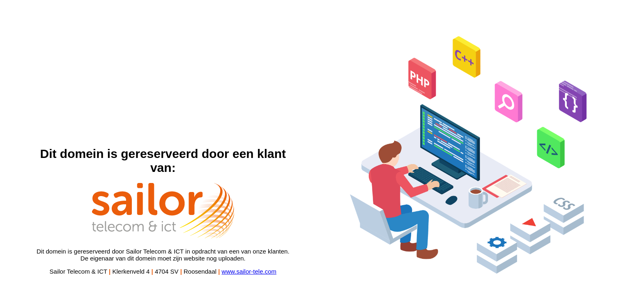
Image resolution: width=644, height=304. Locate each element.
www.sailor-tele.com (249, 271)
